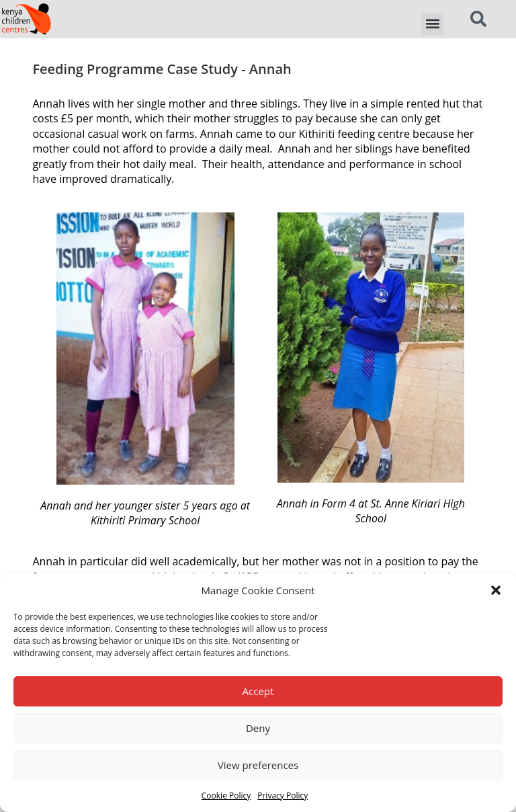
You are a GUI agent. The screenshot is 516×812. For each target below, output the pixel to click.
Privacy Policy (283, 796)
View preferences (258, 765)
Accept (258, 691)
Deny (258, 728)
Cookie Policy (226, 796)
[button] (496, 590)
